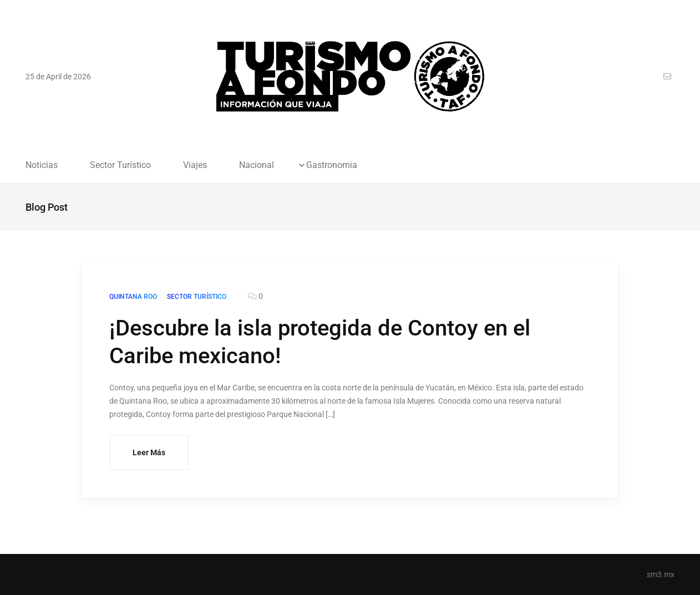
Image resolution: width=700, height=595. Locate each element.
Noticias (42, 165)
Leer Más (149, 452)
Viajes (195, 165)
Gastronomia (332, 165)
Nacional (257, 165)
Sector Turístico (120, 165)
